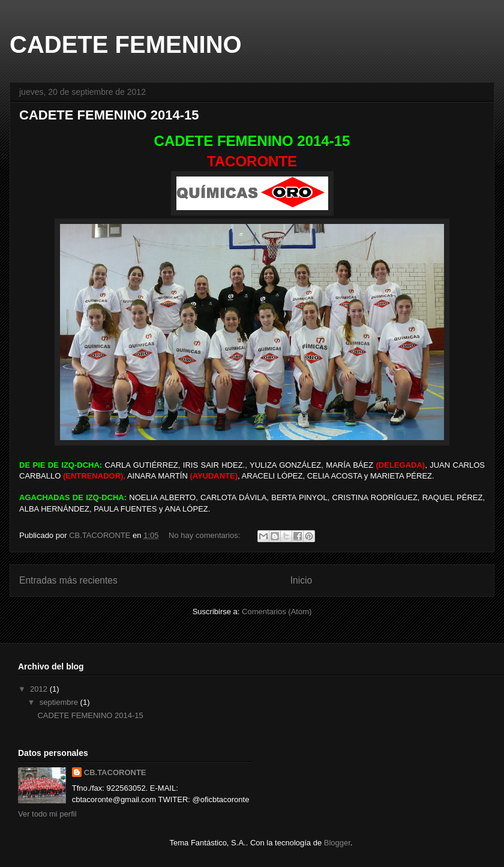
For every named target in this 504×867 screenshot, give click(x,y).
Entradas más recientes (68, 580)
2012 (40, 689)
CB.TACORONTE (115, 772)
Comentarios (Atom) (277, 612)
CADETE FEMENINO (126, 44)
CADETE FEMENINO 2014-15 (109, 115)
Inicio (301, 580)
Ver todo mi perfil (47, 814)
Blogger (337, 843)
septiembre (60, 702)
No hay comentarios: (205, 535)
